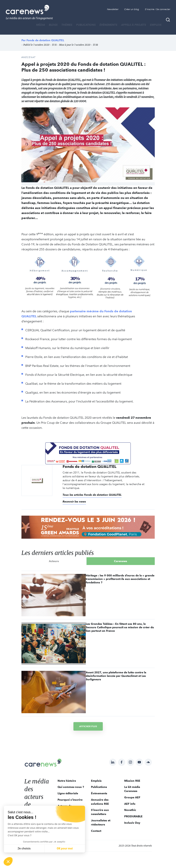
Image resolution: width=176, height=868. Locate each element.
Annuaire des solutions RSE (100, 802)
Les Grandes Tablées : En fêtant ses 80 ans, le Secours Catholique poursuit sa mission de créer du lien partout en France (120, 627)
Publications (86, 25)
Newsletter (113, 9)
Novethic (130, 810)
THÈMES (67, 25)
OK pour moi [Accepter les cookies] (65, 849)
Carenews (121, 561)
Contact (96, 831)
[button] (8, 861)
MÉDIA (41, 25)
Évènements (108, 25)
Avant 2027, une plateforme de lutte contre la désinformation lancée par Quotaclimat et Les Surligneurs (116, 676)
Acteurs (54, 561)
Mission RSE (132, 781)
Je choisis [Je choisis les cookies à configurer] (24, 849)
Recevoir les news (74, 502)
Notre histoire (67, 781)
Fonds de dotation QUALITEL (45, 40)
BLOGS (53, 25)
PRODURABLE (133, 816)
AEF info (130, 804)
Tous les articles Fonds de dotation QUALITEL (92, 495)
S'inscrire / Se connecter (158, 9)
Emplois (156, 25)
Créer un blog (132, 9)
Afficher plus (88, 726)
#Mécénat (29, 57)
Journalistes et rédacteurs (101, 822)
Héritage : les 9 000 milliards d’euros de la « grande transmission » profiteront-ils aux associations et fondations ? (120, 579)
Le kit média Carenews (132, 789)
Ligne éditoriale (68, 793)
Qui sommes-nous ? (71, 787)
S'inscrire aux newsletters (100, 812)
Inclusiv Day (132, 823)
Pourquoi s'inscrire (70, 800)
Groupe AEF (132, 797)
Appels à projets (134, 25)
